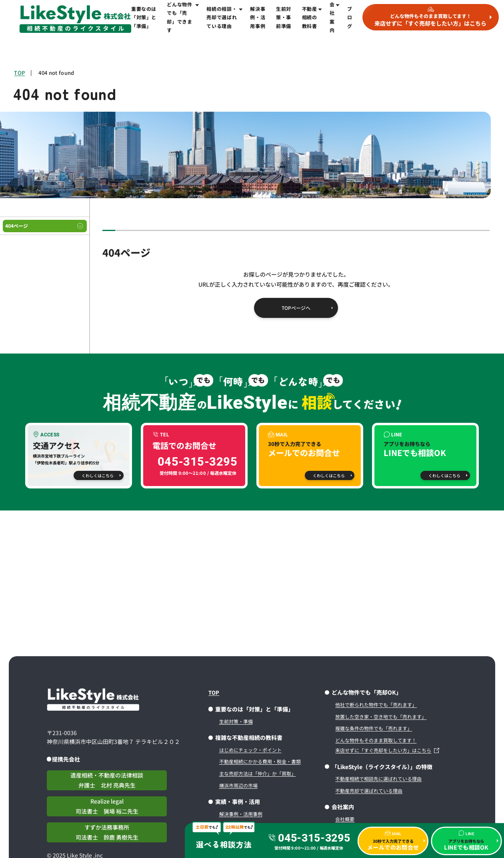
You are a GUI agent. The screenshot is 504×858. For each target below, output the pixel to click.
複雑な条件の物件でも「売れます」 (374, 728)
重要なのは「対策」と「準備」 (144, 17)
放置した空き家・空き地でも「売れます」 (381, 716)
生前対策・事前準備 (284, 17)
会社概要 (345, 819)
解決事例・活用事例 (258, 17)
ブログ (350, 17)
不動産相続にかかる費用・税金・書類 (260, 761)
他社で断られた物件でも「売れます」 (376, 704)
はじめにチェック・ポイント (250, 750)
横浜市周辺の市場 (238, 785)
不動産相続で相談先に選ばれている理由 (378, 779)
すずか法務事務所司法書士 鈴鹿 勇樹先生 (107, 832)
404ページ (17, 226)
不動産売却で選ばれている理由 (369, 791)
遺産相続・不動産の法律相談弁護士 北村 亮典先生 (107, 780)
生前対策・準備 (236, 721)
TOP (19, 73)
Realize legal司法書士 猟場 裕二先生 (107, 806)
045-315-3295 (314, 838)
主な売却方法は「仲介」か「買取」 (258, 773)
